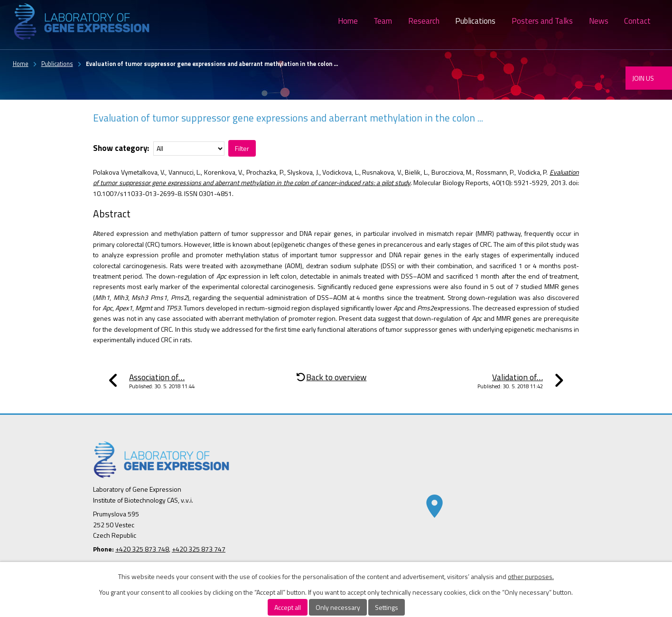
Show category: (121, 148)
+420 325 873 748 (142, 549)
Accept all (288, 607)
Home (348, 21)
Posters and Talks (542, 21)
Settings (387, 607)
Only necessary (338, 607)
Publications (475, 21)
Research (424, 21)
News (599, 21)
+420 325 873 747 (199, 549)
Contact (637, 21)
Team (383, 21)
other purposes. (531, 576)
